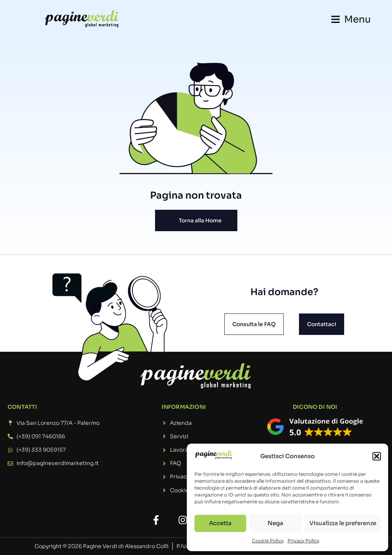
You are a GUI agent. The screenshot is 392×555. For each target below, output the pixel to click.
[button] (377, 456)
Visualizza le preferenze (343, 523)
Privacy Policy (303, 541)
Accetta (220, 523)
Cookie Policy (268, 541)
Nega (275, 523)
